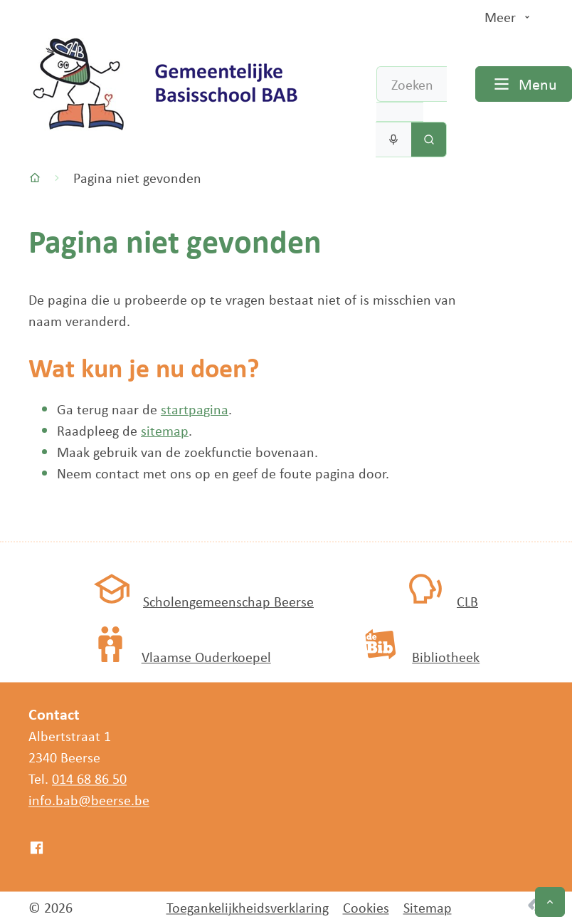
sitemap (165, 430)
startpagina (195, 409)
